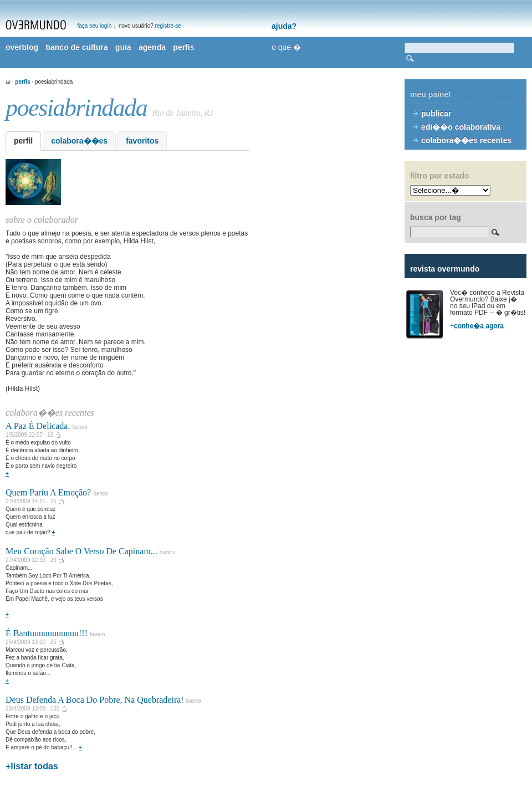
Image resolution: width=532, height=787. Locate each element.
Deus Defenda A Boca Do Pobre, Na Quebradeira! (95, 700)
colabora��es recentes (466, 140)
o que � (286, 47)
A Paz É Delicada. (38, 426)
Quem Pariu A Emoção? (48, 492)
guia (123, 47)
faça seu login (95, 26)
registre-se (168, 26)
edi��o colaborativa (461, 127)
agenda (152, 47)
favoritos (142, 141)
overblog (22, 47)
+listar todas (32, 766)
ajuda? (284, 26)
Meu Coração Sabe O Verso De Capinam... (81, 551)
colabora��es (79, 141)
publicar (436, 114)
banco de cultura (76, 47)
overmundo (36, 25)
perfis (183, 47)
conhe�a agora (479, 326)
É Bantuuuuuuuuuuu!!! (47, 633)
